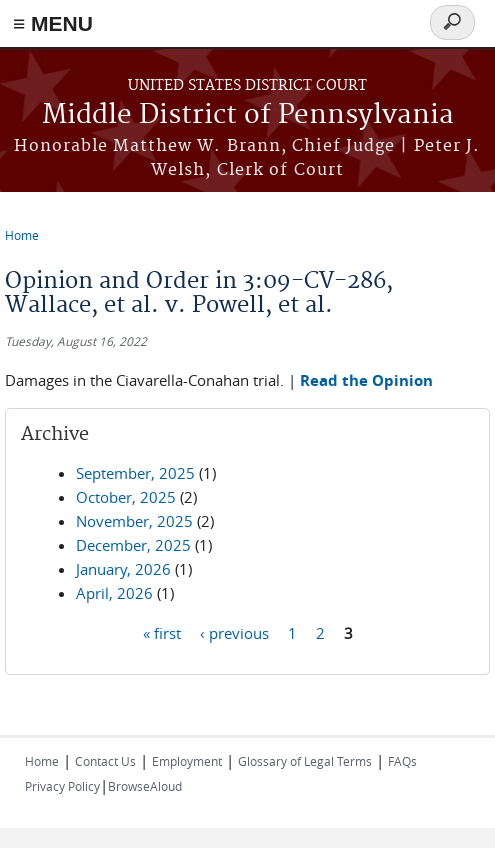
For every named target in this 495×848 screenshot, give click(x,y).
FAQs (402, 761)
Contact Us (105, 761)
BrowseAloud (145, 786)
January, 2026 (123, 569)
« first (162, 632)
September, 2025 (135, 473)
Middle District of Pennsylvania (248, 115)
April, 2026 (114, 593)
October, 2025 (126, 497)
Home (22, 235)
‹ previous (234, 632)
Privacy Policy (62, 786)
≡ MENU (53, 23)
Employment (187, 761)
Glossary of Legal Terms (305, 761)
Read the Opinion (366, 380)
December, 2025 (133, 545)
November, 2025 (134, 521)
